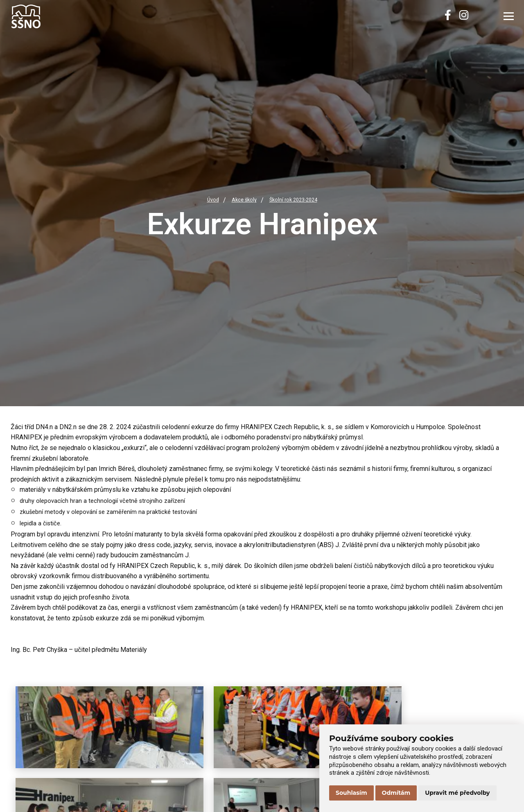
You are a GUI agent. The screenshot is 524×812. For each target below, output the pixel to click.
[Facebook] (448, 16)
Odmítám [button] (396, 793)
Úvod (207, 200)
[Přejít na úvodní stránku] (52, 16)
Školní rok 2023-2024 (296, 200)
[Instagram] (464, 16)
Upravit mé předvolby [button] (457, 793)
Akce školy (241, 200)
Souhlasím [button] (351, 793)
